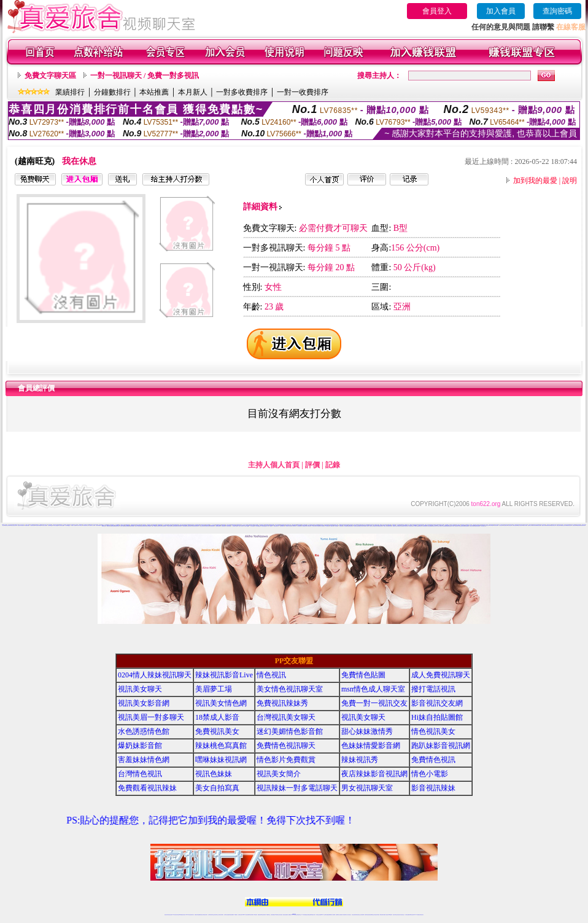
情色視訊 (271, 675)
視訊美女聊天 (140, 689)
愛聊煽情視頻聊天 (143, 526)
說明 (570, 181)
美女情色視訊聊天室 (290, 689)
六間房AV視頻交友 (79, 525)
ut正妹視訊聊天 (264, 915)
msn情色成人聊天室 (373, 689)
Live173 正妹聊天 (324, 915)
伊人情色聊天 (293, 526)
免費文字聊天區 (50, 76)
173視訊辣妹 (255, 915)
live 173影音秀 (188, 915)
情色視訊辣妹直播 (377, 915)
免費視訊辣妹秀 (282, 703)
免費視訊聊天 (260, 915)
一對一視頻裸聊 (105, 525)
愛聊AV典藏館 (154, 526)
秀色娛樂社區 (505, 525)
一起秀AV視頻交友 (276, 526)
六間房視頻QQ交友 (68, 525)
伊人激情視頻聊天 (304, 526)
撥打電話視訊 (433, 689)
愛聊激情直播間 (132, 526)
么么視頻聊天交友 (446, 525)
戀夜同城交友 (371, 526)
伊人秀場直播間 (345, 526)
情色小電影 (430, 774)
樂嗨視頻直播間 (539, 525)
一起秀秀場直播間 (228, 526)
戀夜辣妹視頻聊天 (405, 526)
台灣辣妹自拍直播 (226, 915)
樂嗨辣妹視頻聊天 (569, 525)
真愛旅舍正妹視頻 (7, 525)
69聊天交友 (291, 525)
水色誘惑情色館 (144, 731)
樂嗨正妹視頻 (559, 525)
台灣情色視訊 (140, 774)
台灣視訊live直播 (179, 915)
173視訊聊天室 (268, 915)
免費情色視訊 (433, 760)
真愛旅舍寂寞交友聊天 (14, 525)
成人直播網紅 (289, 915)
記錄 (333, 465)
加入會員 (501, 11)
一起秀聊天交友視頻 (288, 526)
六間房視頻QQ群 (61, 525)
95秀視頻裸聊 (411, 526)
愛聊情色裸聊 (574, 525)
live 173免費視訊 (417, 915)
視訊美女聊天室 (395, 915)
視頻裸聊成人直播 (338, 915)
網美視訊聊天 (382, 915)
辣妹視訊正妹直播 (319, 915)
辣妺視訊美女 (422, 915)
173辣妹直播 (304, 915)
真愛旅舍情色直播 (477, 526)
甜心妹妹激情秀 (367, 731)
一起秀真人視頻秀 (241, 526)
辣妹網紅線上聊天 (313, 915)
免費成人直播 (385, 915)
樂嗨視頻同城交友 (553, 525)
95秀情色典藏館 (443, 526)
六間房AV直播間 (74, 525)
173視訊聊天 (236, 915)
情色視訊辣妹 (166, 915)
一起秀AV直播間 (269, 526)
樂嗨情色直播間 (515, 525)
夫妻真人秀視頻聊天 (343, 915)
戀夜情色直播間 (356, 526)
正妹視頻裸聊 (362, 915)
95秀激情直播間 (449, 526)
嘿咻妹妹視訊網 (221, 760)
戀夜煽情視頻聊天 (350, 526)
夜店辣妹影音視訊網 (374, 774)
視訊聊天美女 (192, 915)
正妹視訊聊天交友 (216, 915)
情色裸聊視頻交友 (372, 915)
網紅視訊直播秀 (285, 915)
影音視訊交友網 (437, 703)
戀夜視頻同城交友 (395, 526)
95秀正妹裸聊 (429, 526)
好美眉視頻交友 (159, 526)
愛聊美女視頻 (109, 526)
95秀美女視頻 (425, 526)
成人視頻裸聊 (333, 915)
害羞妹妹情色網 (144, 760)
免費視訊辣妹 (196, 915)
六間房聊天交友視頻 (92, 525)
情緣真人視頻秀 (427, 525)
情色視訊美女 (433, 731)
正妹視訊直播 (280, 915)
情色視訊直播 (170, 915)
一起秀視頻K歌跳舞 (235, 526)
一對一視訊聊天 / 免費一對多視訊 (145, 76)
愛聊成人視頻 (122, 526)
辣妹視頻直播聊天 (231, 915)
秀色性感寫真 (487, 525)
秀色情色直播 (509, 525)
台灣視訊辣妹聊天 (221, 915)
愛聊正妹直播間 (148, 526)
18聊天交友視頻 (472, 526)
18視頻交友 (381, 525)
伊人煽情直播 (341, 526)
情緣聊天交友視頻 (469, 525)
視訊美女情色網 (221, 703)
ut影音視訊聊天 (412, 915)
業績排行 (70, 92)
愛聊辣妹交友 (117, 526)
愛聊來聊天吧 (583, 525)
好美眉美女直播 (169, 526)
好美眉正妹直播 (179, 526)
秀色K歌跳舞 (492, 525)
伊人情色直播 (336, 526)
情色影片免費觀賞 (286, 760)
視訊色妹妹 (214, 774)
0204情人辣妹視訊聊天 (155, 675)
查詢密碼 (557, 11)
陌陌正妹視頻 (480, 525)
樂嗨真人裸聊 (544, 525)
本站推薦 (154, 92)
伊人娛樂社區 (331, 526)
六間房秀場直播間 (33, 525)
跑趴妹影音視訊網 (441, 746)
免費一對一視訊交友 (374, 703)
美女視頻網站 (101, 525)
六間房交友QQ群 (56, 525)
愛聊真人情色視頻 (137, 526)
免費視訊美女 (217, 731)
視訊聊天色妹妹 (240, 915)
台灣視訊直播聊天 (408, 915)
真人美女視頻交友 (483, 526)
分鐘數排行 (112, 92)
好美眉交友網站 (202, 526)
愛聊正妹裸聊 (113, 526)
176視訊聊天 (277, 915)
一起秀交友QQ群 (252, 526)
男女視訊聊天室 (367, 788)
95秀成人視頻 (439, 526)
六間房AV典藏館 (98, 525)
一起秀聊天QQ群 (246, 526)
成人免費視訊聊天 (441, 675)
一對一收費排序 (303, 92)
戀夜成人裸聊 (366, 526)
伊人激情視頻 (309, 526)
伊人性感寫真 (314, 526)
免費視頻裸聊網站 (329, 915)
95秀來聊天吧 (415, 526)
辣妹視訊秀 (360, 760)
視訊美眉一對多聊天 (151, 717)
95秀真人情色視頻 (455, 526)
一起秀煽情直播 (223, 526)
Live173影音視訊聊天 (246, 915)
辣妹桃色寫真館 (221, 746)
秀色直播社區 (501, 525)
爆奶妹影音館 (140, 746)
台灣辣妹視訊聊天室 (211, 915)
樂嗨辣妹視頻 (534, 525)
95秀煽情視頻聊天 (460, 526)
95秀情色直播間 (466, 526)
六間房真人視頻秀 (44, 525)
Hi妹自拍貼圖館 (437, 717)
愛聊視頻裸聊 (579, 525)
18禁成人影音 (217, 717)
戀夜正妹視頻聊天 (362, 526)
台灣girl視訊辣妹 (390, 915)
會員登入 (437, 11)
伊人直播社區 (327, 526)
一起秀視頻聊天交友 (282, 526)
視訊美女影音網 (144, 703)
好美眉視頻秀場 (212, 526)
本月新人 (193, 92)
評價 (312, 465)
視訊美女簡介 (279, 774)
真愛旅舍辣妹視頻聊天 (21, 525)
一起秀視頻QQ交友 (264, 526)
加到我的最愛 (535, 181)
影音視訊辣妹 (433, 788)
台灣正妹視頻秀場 (354, 915)
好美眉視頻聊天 (164, 526)
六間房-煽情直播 (27, 525)
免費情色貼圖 (363, 675)
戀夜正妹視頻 (400, 526)
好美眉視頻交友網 (207, 526)
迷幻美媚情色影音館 (290, 731)
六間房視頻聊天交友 (86, 525)
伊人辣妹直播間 (299, 526)
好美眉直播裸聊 (184, 526)
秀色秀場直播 (496, 525)
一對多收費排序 (242, 92)
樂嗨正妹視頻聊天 (520, 525)
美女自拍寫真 (217, 788)
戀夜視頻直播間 (380, 526)
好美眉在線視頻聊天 (195, 526)
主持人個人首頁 (274, 465)
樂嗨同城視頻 (548, 525)
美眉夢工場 (214, 689)
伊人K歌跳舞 (318, 526)
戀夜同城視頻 (390, 526)
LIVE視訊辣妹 (175, 915)
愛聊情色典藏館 (127, 526)
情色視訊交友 (403, 915)
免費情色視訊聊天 (286, 746)
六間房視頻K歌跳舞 (38, 525)
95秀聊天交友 (420, 526)
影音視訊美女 (399, 915)
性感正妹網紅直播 (308, 915)
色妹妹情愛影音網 (371, 746)
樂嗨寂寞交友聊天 (563, 525)
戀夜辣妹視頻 (376, 526)
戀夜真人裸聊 (385, 526)
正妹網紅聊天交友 (299, 915)
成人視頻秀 (76, 525)
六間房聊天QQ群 (50, 525)
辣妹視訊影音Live (224, 675)
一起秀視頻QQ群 (258, 526)
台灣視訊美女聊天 (286, 717)
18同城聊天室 (406, 525)
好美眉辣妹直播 (174, 526)
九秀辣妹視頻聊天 (272, 525)
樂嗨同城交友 (530, 525)
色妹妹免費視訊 (273, 915)
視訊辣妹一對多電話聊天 (297, 788)
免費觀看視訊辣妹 (147, 788)
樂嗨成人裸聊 (525, 525)
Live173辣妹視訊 (293, 915)
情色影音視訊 (184, 915)
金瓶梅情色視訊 (200, 915)
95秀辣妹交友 (434, 526)
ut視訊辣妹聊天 (251, 915)
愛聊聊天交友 (104, 526)
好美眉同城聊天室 (190, 526)
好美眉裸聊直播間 (218, 526)
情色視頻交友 (358, 915)
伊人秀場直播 (322, 526)
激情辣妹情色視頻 (367, 915)
